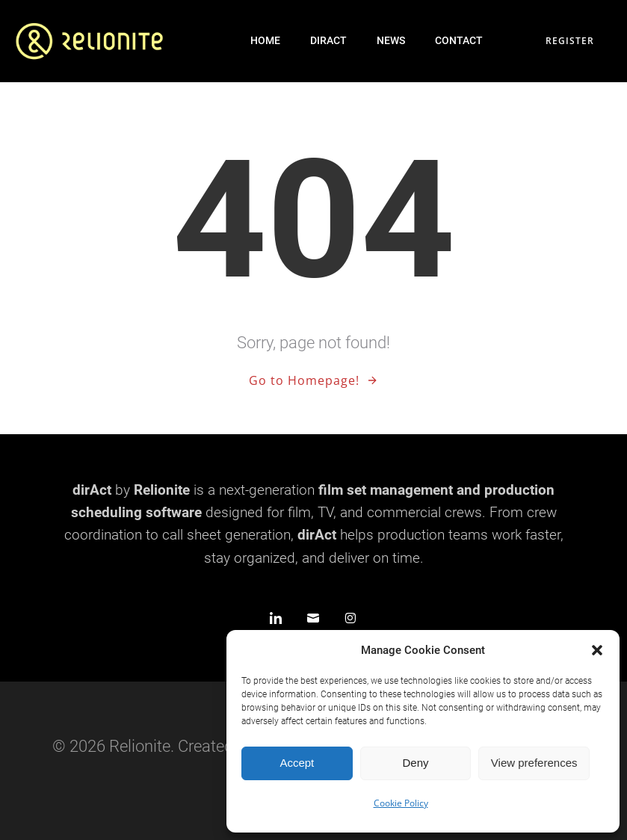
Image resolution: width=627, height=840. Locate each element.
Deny (415, 763)
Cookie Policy (401, 803)
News (391, 40)
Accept (297, 763)
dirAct (328, 40)
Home (265, 40)
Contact (459, 40)
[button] (597, 650)
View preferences (534, 763)
